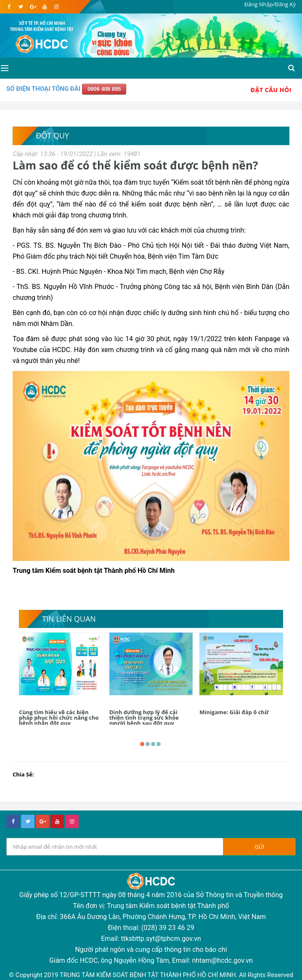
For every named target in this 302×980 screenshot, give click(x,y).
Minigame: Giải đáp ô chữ (234, 712)
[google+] (42, 821)
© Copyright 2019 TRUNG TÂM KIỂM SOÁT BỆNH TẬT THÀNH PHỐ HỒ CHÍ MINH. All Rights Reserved (151, 975)
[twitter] (21, 7)
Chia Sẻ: (23, 774)
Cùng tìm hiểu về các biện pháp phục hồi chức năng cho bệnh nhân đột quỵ (59, 718)
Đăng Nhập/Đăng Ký (270, 4)
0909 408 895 (104, 89)
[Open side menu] (4, 68)
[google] (33, 7)
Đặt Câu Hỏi (271, 90)
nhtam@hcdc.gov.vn (222, 960)
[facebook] (9, 7)
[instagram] (56, 7)
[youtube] (44, 7)
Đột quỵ (52, 135)
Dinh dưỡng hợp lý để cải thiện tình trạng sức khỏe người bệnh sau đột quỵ (144, 718)
